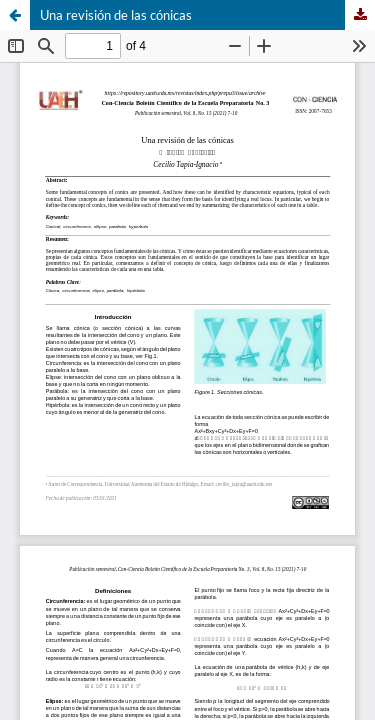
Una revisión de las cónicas (116, 15)
